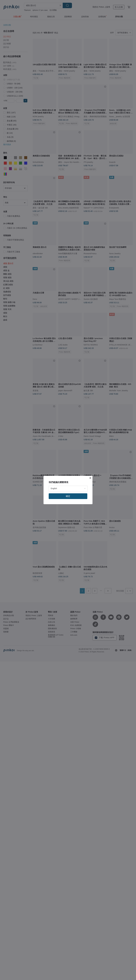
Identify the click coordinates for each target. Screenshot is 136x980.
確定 (68, 496)
